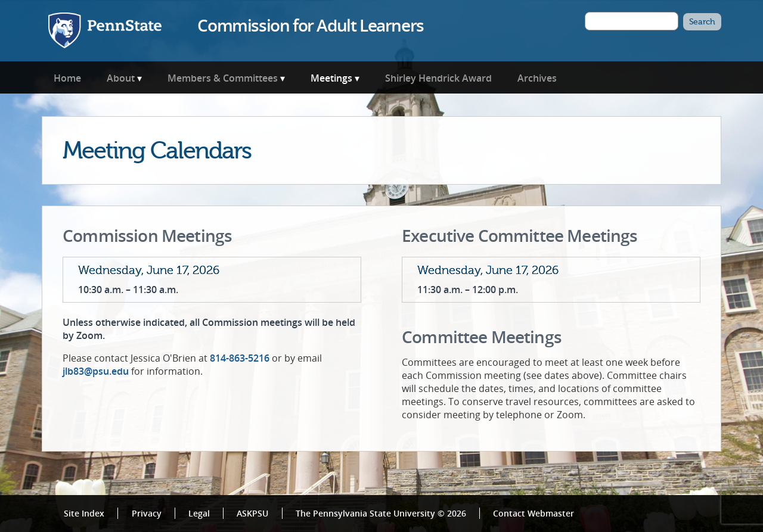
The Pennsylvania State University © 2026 (381, 513)
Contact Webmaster (534, 513)
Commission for (310, 25)
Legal (199, 513)
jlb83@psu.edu (96, 371)
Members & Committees (223, 78)
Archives (537, 78)
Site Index (84, 513)
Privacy (147, 513)
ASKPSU (252, 513)
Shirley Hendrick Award (438, 78)
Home (67, 78)
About (121, 78)
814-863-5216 (240, 358)
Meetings (331, 78)
